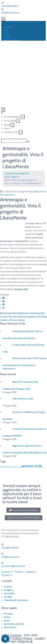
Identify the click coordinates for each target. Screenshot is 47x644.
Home (8, 174)
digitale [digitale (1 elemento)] (8, 467)
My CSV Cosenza (12, 39)
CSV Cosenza (13, 635)
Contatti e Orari (11, 132)
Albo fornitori (10, 627)
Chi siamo (8, 26)
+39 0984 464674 (10, 6)
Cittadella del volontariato (16, 600)
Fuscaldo (8, 597)
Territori (24, 174)
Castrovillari (9, 593)
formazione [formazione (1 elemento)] (14, 467)
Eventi (7, 128)
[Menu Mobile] (3, 19)
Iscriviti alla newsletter (14, 624)
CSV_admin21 (7, 195)
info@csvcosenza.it (10, 13)
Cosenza (8, 587)
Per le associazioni (12, 117)
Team (6, 32)
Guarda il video (21, 289)
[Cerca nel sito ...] (14, 141)
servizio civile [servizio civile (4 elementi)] (32, 466)
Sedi (6, 29)
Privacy (7, 36)
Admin (17, 638)
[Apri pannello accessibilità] (5, 639)
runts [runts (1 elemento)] (20, 467)
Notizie (7, 125)
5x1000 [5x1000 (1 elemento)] (2, 467)
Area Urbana (12, 177)
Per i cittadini (10, 121)
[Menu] (23, 117)
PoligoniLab (25, 641)
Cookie (39, 638)
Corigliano (9, 590)
